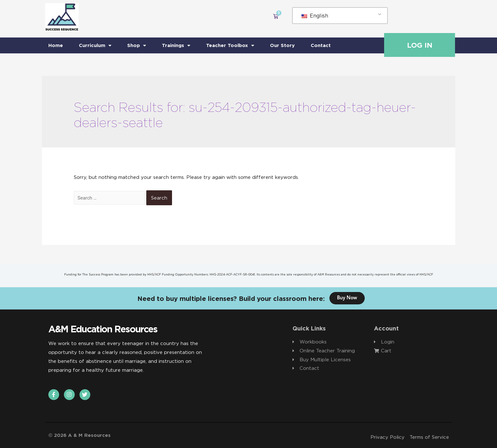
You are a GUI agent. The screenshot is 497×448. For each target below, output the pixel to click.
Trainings (176, 46)
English (315, 16)
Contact (321, 45)
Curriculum (95, 46)
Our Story (282, 45)
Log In (420, 45)
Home (56, 45)
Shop (137, 46)
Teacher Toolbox (230, 46)
